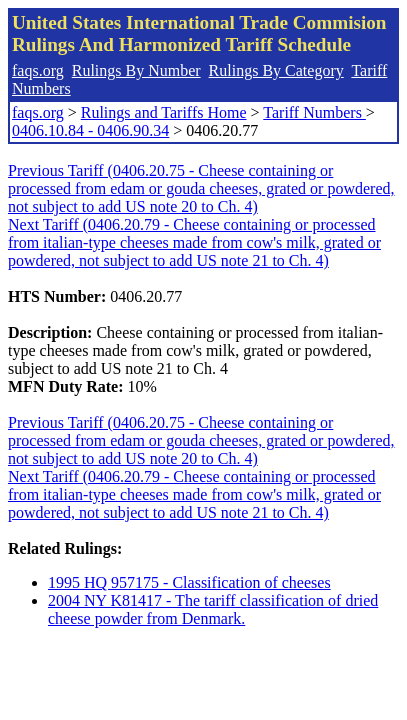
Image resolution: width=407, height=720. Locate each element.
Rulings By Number (136, 70)
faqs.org (38, 70)
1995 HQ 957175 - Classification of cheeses (189, 582)
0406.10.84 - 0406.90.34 (90, 130)
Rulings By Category (276, 70)
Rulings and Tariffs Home (164, 112)
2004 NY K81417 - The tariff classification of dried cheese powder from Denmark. (213, 609)
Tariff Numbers (314, 112)
